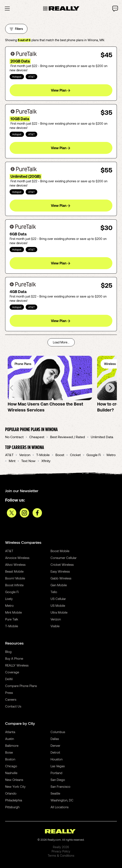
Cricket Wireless (62, 565)
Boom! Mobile (15, 578)
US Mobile (58, 605)
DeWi (9, 679)
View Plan (61, 90)
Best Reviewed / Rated (68, 437)
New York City (15, 786)
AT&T (9, 455)
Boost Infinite (14, 585)
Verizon (25, 455)
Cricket (75, 455)
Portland (56, 773)
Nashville (11, 773)
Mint (12, 461)
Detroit (55, 752)
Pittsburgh (12, 807)
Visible (55, 626)
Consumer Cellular (64, 558)
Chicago (11, 766)
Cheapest (37, 437)
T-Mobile (43, 455)
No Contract (14, 437)
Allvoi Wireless (15, 565)
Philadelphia (14, 800)
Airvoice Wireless (17, 558)
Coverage (12, 672)
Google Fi (94, 455)
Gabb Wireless (61, 578)
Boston (10, 759)
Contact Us (13, 706)
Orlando (11, 793)
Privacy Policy (61, 851)
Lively (9, 599)
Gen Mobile (59, 585)
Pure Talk (12, 619)
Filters (16, 29)
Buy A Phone (14, 658)
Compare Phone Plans (21, 686)
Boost (60, 455)
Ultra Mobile (59, 612)
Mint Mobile (13, 612)
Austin (10, 739)
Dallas (55, 739)
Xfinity (46, 461)
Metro (111, 455)
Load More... (61, 342)
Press (9, 693)
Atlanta (10, 732)
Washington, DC (62, 800)
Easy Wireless (60, 571)
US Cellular (58, 599)
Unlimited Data (102, 437)
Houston (57, 759)
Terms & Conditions (61, 856)
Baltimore (12, 745)
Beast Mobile (14, 571)
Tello (54, 592)
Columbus (58, 732)
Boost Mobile (60, 551)
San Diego (58, 780)
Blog (8, 652)
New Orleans (14, 780)
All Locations (60, 807)
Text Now (28, 461)
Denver (55, 745)
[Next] (110, 388)
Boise (9, 752)
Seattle (55, 793)
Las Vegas (58, 766)
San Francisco (60, 786)
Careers (11, 699)
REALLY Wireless (17, 665)
